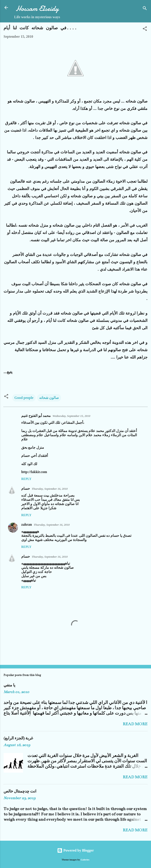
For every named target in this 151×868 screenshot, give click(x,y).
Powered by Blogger (75, 850)
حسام (26, 488)
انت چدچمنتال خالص (20, 791)
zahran (27, 524)
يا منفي (9, 685)
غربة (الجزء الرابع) (18, 738)
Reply (26, 479)
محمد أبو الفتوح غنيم (36, 416)
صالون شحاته (49, 398)
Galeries (85, 860)
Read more (135, 724)
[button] (145, 29)
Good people (24, 398)
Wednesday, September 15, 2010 (71, 416)
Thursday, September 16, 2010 (50, 489)
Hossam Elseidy (37, 9)
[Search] (145, 9)
